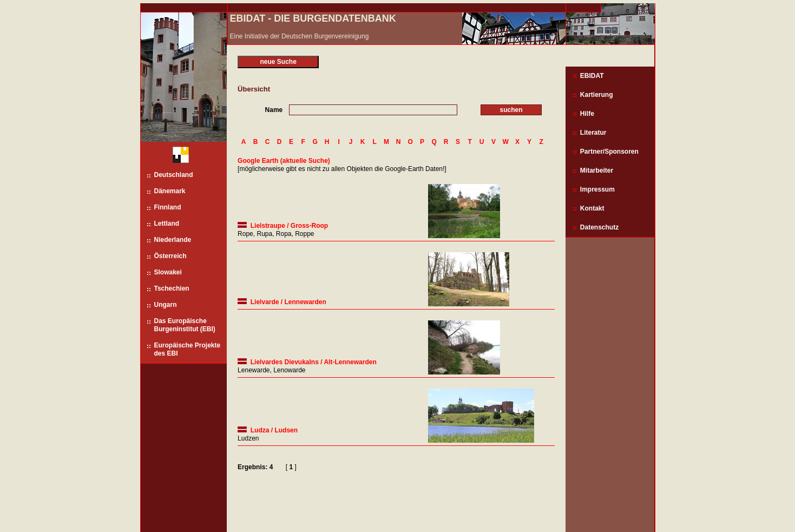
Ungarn (166, 305)
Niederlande (173, 240)
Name (274, 110)
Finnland (168, 207)
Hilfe (587, 114)
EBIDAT (592, 76)
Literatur (593, 133)
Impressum (597, 189)
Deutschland (174, 175)
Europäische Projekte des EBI (188, 349)
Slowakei (168, 272)
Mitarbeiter (597, 170)
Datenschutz (599, 227)
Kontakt (592, 208)
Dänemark (170, 191)
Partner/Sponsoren (609, 152)
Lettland (167, 224)
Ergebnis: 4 (255, 467)
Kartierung (597, 95)
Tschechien (172, 288)
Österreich (170, 256)
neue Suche (278, 62)
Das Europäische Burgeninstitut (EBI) (185, 325)
